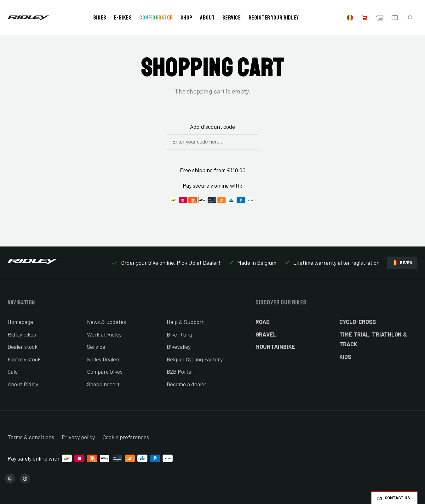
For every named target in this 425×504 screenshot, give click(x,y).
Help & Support (185, 322)
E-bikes (123, 18)
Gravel (266, 334)
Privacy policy (78, 437)
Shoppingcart (103, 384)
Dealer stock (23, 347)
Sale (13, 371)
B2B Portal (180, 371)
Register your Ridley (274, 18)
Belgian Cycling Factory (195, 359)
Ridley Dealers (104, 359)
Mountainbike (275, 347)
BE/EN (402, 263)
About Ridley (23, 384)
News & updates (106, 322)
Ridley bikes (22, 334)
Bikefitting (179, 334)
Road (263, 322)
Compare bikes (105, 371)
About (207, 18)
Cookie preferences (126, 437)
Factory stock (24, 359)
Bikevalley (179, 347)
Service (232, 18)
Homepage (20, 322)
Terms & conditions (31, 437)
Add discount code (212, 127)
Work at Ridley (104, 334)
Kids (345, 357)
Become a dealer (187, 384)
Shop (187, 18)
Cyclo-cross (358, 322)
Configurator (156, 18)
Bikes (100, 18)
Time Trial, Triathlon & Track (373, 339)
